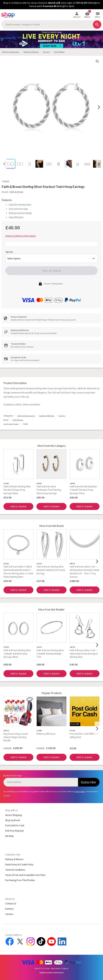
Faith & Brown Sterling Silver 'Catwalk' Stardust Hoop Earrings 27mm (83, 490)
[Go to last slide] (4, 164)
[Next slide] (99, 107)
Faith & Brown (18, 420)
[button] (10, 164)
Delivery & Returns (14, 859)
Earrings (46, 52)
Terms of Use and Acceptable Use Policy (25, 875)
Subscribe (88, 782)
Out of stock (51, 271)
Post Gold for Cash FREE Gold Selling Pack (84, 735)
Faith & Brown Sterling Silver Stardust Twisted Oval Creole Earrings (51, 570)
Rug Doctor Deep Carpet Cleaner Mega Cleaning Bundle (16, 737)
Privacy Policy (80, 792)
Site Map (9, 836)
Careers (9, 914)
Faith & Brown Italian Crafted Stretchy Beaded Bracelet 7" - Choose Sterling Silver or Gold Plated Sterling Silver (18, 572)
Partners (9, 909)
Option (9, 252)
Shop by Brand (13, 820)
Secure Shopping (14, 815)
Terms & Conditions (15, 870)
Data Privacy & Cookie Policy (19, 865)
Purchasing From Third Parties (20, 880)
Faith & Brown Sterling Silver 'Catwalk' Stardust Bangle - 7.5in (50, 654)
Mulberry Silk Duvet (46, 734)
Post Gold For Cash (15, 825)
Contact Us (11, 904)
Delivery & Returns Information (21, 236)
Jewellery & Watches (31, 52)
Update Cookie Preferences (52, 973)
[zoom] (97, 61)
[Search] (97, 25)
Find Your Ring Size (14, 831)
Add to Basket (19, 506)
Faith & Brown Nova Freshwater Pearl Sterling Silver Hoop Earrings (49, 490)
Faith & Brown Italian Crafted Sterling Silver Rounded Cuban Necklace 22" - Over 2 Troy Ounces (84, 572)
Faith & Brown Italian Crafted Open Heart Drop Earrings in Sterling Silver (84, 654)
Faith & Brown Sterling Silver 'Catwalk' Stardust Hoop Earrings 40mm (17, 654)
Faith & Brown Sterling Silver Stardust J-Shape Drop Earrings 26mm (17, 490)
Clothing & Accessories (10, 52)
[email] (41, 782)
